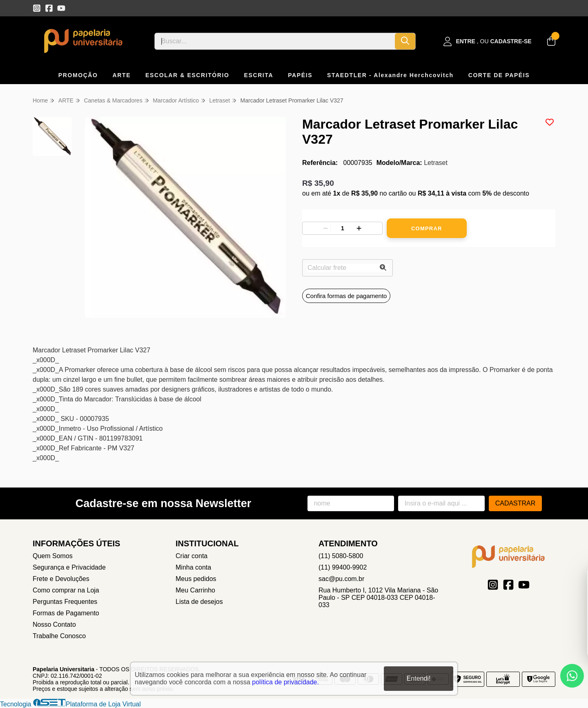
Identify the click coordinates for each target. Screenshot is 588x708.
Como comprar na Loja (66, 590)
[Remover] (325, 228)
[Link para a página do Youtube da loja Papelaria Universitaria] (61, 8)
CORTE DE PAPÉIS (499, 75)
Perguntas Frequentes (65, 602)
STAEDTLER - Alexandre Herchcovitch (390, 75)
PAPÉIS (300, 75)
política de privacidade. (285, 682)
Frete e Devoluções (61, 579)
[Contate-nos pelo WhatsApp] (572, 676)
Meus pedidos (196, 579)
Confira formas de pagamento (346, 296)
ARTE (122, 75)
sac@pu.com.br (341, 579)
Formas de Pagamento (66, 613)
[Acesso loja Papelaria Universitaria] (488, 41)
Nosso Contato (54, 625)
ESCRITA (259, 75)
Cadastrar (516, 503)
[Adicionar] (359, 228)
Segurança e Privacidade (69, 567)
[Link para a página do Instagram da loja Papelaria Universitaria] (37, 8)
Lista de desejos (199, 602)
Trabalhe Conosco (59, 636)
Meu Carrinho (195, 590)
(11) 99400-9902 (343, 567)
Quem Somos (53, 556)
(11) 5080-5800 (341, 556)
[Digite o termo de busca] (275, 41)
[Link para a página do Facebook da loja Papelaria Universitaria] (49, 8)
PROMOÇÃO (78, 75)
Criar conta (192, 556)
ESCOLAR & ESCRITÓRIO (187, 75)
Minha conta (193, 567)
